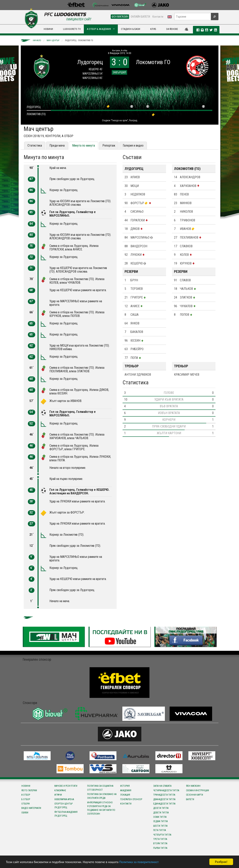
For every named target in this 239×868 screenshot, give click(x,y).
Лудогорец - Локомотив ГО (79, 40)
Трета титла (160, 839)
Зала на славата (162, 786)
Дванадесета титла (164, 799)
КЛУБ (153, 29)
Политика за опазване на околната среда (102, 796)
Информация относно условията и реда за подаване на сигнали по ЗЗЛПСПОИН (101, 808)
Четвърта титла (162, 835)
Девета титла (161, 813)
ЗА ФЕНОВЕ (172, 29)
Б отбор (26, 799)
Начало (37, 40)
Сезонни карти (195, 795)
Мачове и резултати (66, 786)
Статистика (35, 145)
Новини (26, 786)
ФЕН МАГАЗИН (120, 17)
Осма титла (160, 817)
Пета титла (160, 830)
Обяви (25, 813)
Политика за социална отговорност (100, 788)
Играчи (58, 795)
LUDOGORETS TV (72, 29)
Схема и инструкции (197, 790)
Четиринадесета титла (166, 790)
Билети (190, 799)
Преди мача (57, 145)
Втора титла (160, 843)
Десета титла (161, 808)
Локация (125, 795)
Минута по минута (84, 145)
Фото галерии (29, 790)
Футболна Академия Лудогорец (66, 814)
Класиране (60, 790)
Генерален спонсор (131, 799)
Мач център (53, 40)
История (125, 786)
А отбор (26, 795)
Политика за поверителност (139, 862)
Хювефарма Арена (64, 799)
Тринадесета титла (164, 795)
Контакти (158, 17)
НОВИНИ (48, 29)
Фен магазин (193, 786)
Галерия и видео (133, 145)
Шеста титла (160, 826)
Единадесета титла (164, 804)
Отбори (26, 804)
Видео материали (31, 808)
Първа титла (160, 848)
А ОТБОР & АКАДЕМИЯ (99, 29)
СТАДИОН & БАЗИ (131, 29)
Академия (126, 790)
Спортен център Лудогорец (63, 806)
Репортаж (109, 145)
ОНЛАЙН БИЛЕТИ (140, 17)
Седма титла (160, 821)
